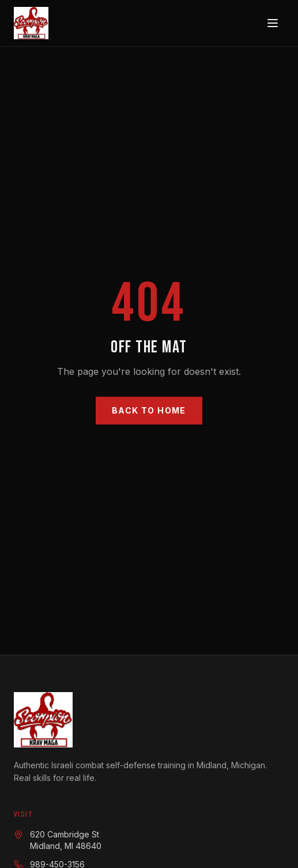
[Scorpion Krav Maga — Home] (31, 23)
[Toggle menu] (273, 23)
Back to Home (149, 410)
